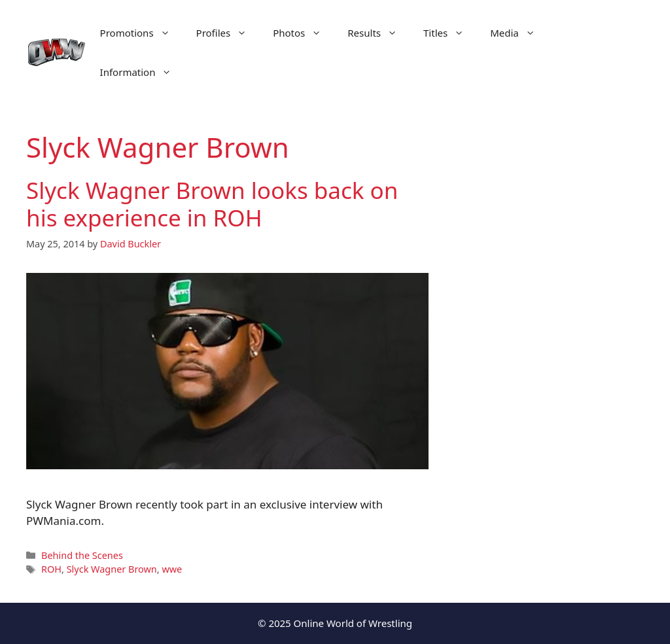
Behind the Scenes (82, 555)
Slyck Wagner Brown (112, 569)
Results (379, 33)
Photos (304, 33)
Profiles (228, 33)
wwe (172, 569)
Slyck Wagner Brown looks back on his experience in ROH (212, 204)
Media (519, 33)
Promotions (142, 33)
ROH (51, 569)
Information (143, 72)
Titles (450, 33)
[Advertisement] (551, 353)
